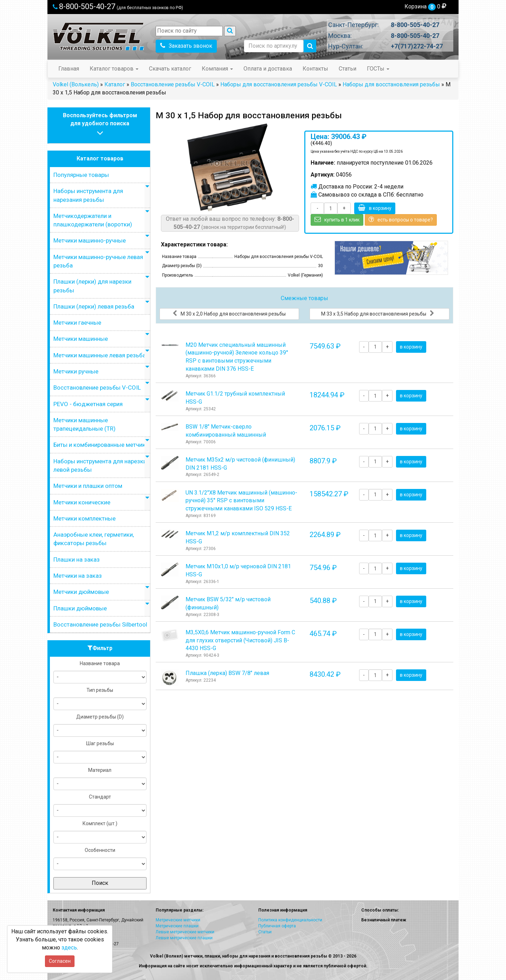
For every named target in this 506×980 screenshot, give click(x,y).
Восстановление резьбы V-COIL (173, 84)
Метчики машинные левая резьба (100, 355)
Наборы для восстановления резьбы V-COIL (279, 84)
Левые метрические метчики (185, 932)
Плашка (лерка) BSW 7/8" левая (227, 673)
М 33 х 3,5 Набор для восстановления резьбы (378, 313)
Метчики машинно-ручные (90, 240)
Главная (69, 69)
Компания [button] (217, 69)
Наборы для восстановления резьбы (391, 84)
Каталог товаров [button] (114, 69)
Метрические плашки (177, 926)
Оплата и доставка (268, 69)
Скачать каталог (170, 69)
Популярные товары (81, 175)
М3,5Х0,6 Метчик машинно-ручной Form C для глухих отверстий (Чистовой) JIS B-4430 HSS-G (240, 640)
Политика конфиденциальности (290, 920)
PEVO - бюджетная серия (88, 404)
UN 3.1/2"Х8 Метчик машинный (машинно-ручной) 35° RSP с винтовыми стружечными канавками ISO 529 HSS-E (241, 501)
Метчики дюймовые (81, 592)
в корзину (375, 208)
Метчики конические (82, 502)
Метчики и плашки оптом (88, 486)
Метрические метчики (178, 920)
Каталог (115, 84)
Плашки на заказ (77, 559)
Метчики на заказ (78, 576)
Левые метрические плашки (184, 938)
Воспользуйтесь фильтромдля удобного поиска (100, 125)
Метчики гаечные (77, 323)
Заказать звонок (186, 46)
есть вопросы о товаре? (401, 219)
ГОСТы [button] (378, 69)
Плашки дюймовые (80, 608)
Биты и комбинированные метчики (101, 445)
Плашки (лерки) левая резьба (94, 306)
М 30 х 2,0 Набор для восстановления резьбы (229, 313)
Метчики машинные (81, 339)
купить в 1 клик (337, 219)
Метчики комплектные (85, 518)
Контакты (315, 69)
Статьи (348, 69)
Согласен (60, 961)
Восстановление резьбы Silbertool (100, 624)
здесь (69, 948)
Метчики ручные (76, 371)
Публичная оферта (277, 926)
